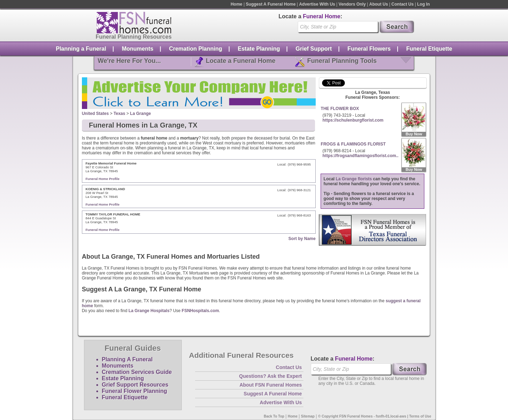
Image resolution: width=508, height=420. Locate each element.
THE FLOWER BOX (340, 109)
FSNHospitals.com (200, 311)
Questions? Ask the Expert (270, 376)
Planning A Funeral (127, 359)
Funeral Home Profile (102, 179)
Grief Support (314, 49)
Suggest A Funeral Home (271, 4)
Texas (119, 114)
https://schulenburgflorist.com (353, 120)
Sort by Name (302, 239)
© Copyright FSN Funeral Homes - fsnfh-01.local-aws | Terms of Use (375, 416)
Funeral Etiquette (429, 49)
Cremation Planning (196, 49)
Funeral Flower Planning (135, 391)
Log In (424, 4)
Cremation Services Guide (137, 372)
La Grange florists (354, 179)
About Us (378, 4)
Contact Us (402, 4)
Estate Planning (259, 49)
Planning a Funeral (81, 49)
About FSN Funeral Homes (271, 385)
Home (236, 4)
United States (95, 114)
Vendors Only (352, 4)
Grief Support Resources (135, 385)
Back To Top (274, 416)
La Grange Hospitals (149, 311)
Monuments (137, 49)
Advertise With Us (317, 4)
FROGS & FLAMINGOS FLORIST (353, 144)
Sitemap (308, 416)
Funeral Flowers (369, 49)
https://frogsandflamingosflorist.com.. (360, 156)
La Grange (140, 114)
